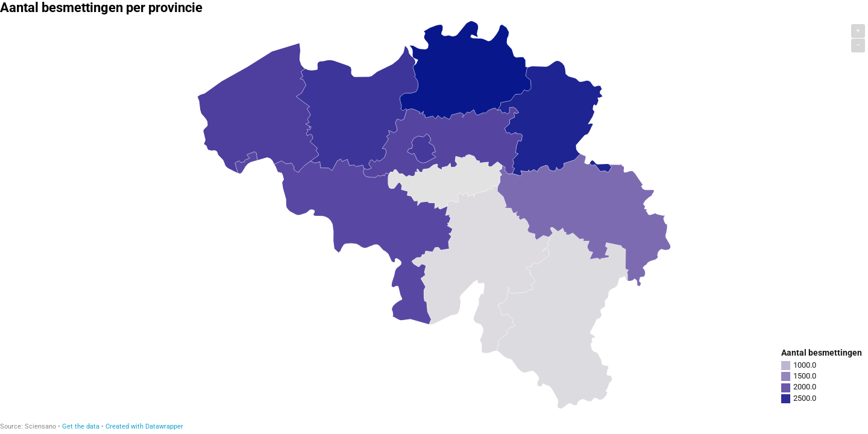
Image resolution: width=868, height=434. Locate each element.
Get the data (81, 426)
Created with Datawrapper (144, 426)
